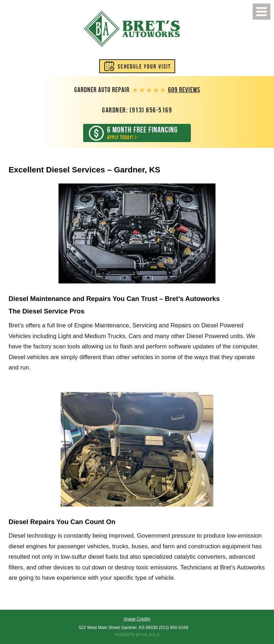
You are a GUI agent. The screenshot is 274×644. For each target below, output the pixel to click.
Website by (137, 635)
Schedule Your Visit (144, 66)
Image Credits (137, 619)
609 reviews (184, 90)
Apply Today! (142, 133)
